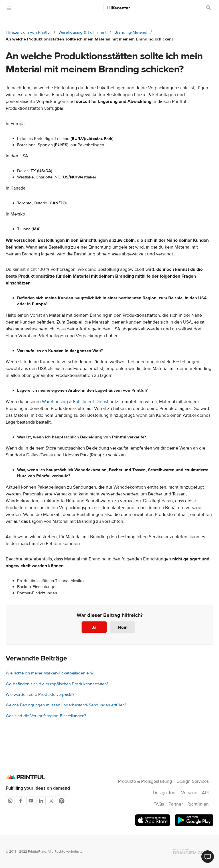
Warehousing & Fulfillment (82, 32)
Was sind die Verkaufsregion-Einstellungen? (46, 716)
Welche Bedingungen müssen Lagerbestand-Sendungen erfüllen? (66, 705)
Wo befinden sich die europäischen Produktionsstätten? (57, 684)
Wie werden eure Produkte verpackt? (40, 695)
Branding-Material (131, 32)
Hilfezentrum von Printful (28, 32)
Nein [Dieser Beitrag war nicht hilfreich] (123, 627)
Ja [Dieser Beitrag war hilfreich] (94, 627)
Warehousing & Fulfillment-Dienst (75, 402)
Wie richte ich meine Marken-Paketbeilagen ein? (50, 673)
